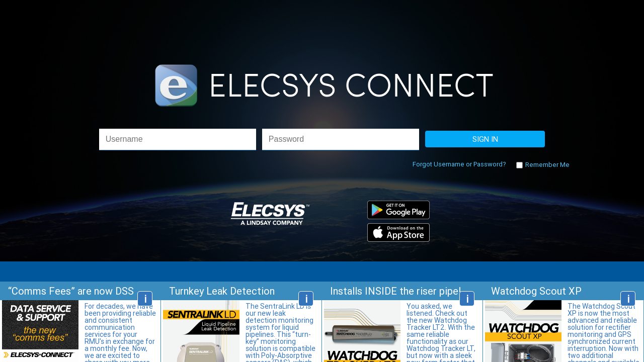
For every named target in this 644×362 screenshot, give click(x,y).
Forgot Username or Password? (459, 164)
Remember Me (547, 165)
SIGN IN (485, 139)
